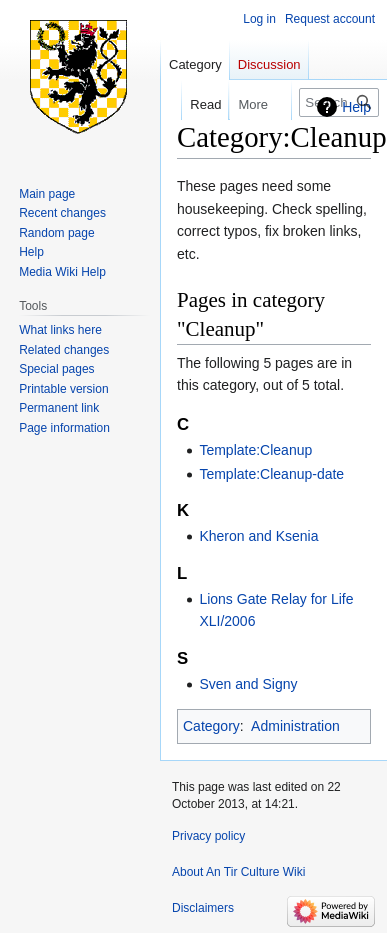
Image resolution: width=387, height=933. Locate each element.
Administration (295, 726)
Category (211, 726)
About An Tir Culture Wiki (238, 872)
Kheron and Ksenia (258, 536)
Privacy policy (208, 836)
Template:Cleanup (255, 450)
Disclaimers (203, 908)
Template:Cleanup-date (271, 474)
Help (356, 107)
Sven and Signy (248, 684)
